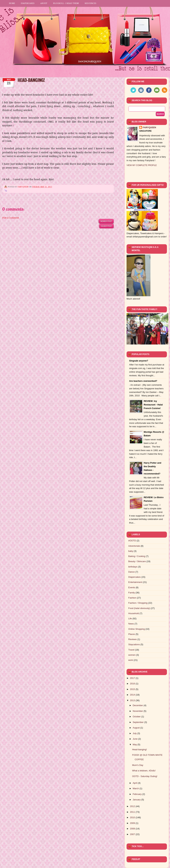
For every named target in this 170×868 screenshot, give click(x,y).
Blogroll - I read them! (66, 3)
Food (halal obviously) (139, 608)
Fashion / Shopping (138, 603)
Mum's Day (138, 765)
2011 (133, 812)
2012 (133, 806)
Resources (90, 3)
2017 (133, 678)
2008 (133, 829)
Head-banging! (139, 749)
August (137, 728)
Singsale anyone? (139, 361)
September (138, 722)
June (135, 739)
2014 (133, 695)
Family (132, 593)
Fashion (132, 598)
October (137, 717)
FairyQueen (23, 187)
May (135, 745)
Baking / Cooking (137, 556)
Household (134, 613)
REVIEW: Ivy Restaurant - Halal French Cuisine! (153, 405)
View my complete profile (142, 165)
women (132, 655)
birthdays (133, 567)
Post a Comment (11, 218)
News (131, 624)
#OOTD (132, 541)
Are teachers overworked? (143, 381)
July (135, 733)
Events (132, 587)
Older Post (106, 226)
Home (12, 3)
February (138, 794)
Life (130, 619)
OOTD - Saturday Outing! (145, 776)
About (44, 3)
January (137, 800)
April (135, 783)
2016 (133, 684)
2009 (133, 823)
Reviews (132, 639)
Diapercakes (28, 3)
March (136, 788)
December (138, 705)
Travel (131, 650)
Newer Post (106, 221)
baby (131, 551)
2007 (133, 834)
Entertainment (135, 582)
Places (132, 634)
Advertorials (134, 546)
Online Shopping (137, 629)
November (138, 711)
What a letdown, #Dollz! (144, 771)
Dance (132, 572)
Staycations (134, 644)
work (131, 660)
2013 (133, 700)
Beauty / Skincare (137, 561)
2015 (133, 689)
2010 (133, 817)
